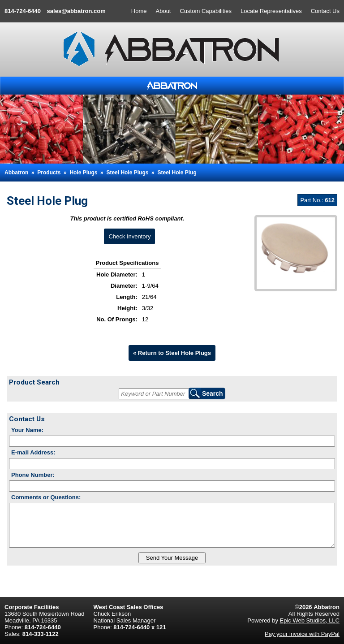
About (163, 11)
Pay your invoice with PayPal (302, 634)
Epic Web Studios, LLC (310, 620)
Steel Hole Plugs (127, 173)
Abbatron (16, 173)
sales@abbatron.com (76, 11)
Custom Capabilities (206, 11)
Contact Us (325, 11)
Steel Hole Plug (177, 173)
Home (139, 11)
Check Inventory (129, 236)
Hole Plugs (83, 173)
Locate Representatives (271, 11)
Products (49, 173)
